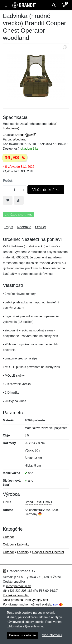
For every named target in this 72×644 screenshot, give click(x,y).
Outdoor (8, 537)
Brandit (19, 135)
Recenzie (24, 227)
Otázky (41, 227)
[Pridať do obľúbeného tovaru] (8, 200)
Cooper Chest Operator (48, 552)
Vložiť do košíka (46, 190)
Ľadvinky (23, 544)
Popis (9, 227)
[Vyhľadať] (53, 5)
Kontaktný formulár (16, 595)
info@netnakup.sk (18, 586)
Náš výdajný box (37, 600)
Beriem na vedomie (22, 635)
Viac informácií (52, 635)
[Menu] (6, 5)
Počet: (8, 181)
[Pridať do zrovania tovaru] (19, 200)
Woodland (20, 139)
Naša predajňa (13, 600)
